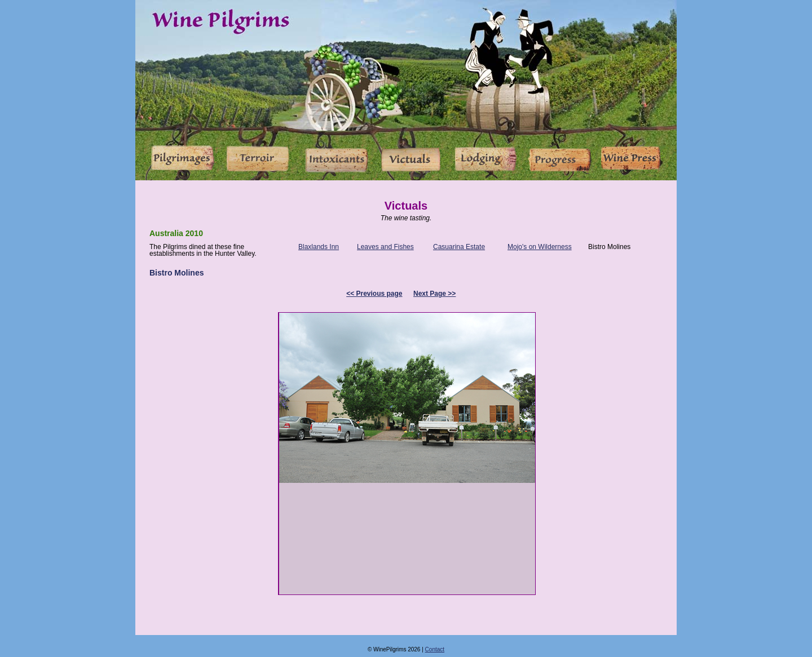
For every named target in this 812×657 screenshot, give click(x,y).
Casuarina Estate (459, 247)
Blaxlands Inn (319, 247)
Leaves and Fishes (385, 247)
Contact (435, 649)
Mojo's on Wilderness (540, 247)
